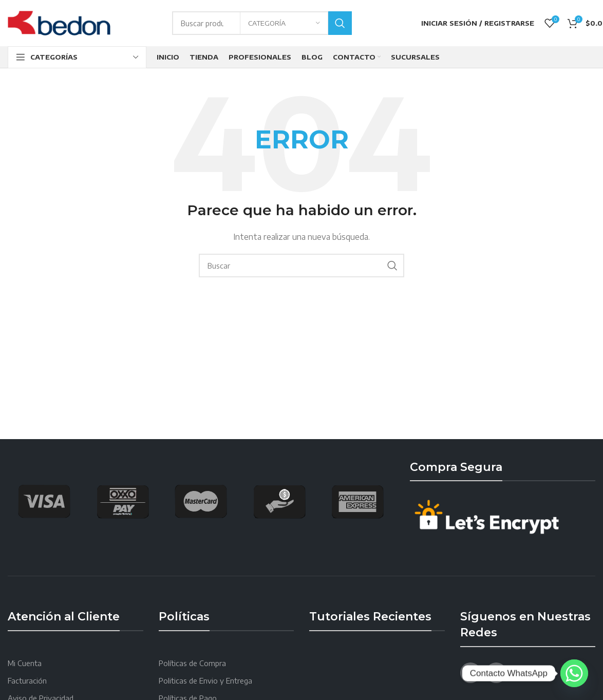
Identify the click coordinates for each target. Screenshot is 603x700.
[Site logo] (59, 22)
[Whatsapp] (574, 673)
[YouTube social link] (496, 673)
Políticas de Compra (192, 663)
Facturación (27, 681)
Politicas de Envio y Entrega (205, 681)
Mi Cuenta (25, 663)
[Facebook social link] (470, 673)
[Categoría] (284, 23)
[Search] (301, 266)
